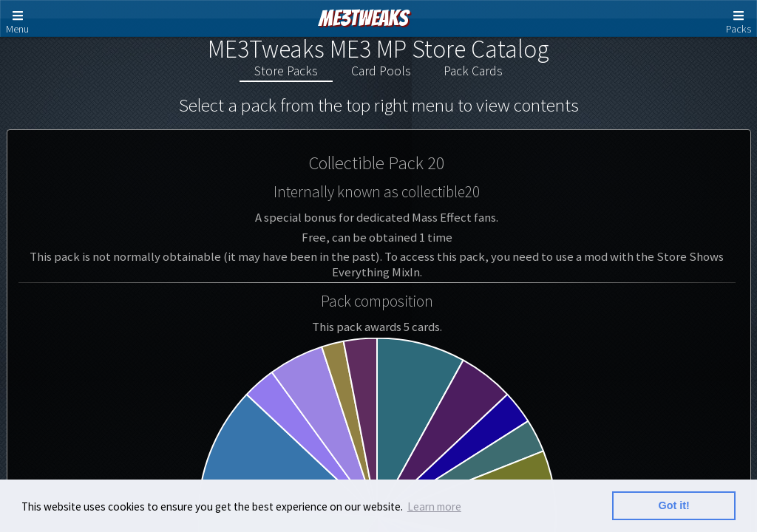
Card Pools (381, 71)
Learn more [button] (434, 507)
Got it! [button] (674, 505)
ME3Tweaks (363, 18)
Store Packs (286, 71)
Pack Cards (473, 71)
